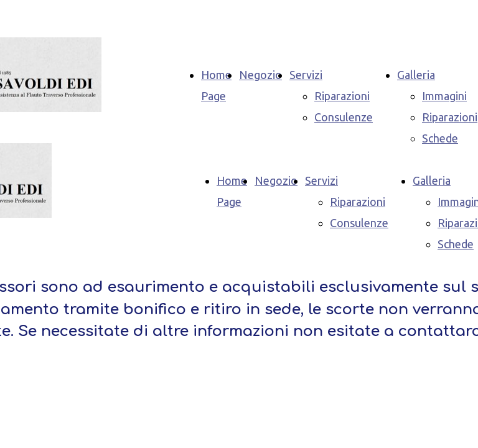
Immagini (444, 96)
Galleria (416, 75)
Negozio (260, 75)
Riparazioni (342, 96)
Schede (440, 138)
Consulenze (344, 117)
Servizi (306, 75)
